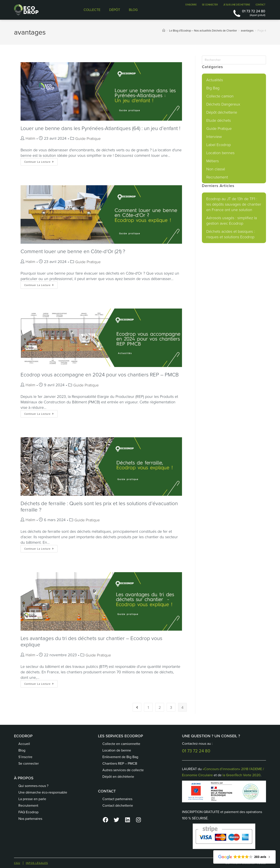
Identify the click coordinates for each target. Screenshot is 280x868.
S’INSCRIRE (191, 5)
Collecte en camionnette (121, 744)
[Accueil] (164, 31)
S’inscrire (25, 757)
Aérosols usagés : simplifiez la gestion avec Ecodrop (232, 220)
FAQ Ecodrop (28, 812)
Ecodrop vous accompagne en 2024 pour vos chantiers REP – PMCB (100, 374)
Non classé (216, 169)
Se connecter (29, 763)
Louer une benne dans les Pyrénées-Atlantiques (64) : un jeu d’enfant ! (100, 128)
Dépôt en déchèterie (118, 777)
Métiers (213, 161)
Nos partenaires (30, 819)
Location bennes (220, 153)
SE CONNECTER (210, 5)
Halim (30, 138)
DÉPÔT (115, 10)
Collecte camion (220, 96)
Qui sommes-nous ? (33, 786)
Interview (214, 136)
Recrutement (217, 177)
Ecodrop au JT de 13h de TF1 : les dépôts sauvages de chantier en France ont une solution (234, 204)
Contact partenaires (117, 799)
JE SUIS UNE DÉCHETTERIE (237, 5)
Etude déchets (219, 120)
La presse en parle (32, 799)
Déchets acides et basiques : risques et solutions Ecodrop (231, 234)
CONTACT (260, 5)
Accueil (24, 744)
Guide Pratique (88, 138)
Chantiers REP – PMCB (120, 763)
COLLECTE (92, 10)
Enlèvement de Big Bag (120, 757)
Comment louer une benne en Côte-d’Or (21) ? (73, 251)
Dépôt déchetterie (222, 112)
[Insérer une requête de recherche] (234, 60)
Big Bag (213, 88)
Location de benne (117, 750)
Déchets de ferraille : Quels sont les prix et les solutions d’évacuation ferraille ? (99, 506)
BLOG (133, 10)
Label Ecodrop (219, 145)
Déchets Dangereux (223, 104)
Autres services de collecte (123, 770)
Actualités (215, 80)
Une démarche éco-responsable (43, 792)
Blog (22, 750)
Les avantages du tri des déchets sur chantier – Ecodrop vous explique (91, 641)
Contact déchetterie (118, 805)
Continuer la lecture (41, 161)
